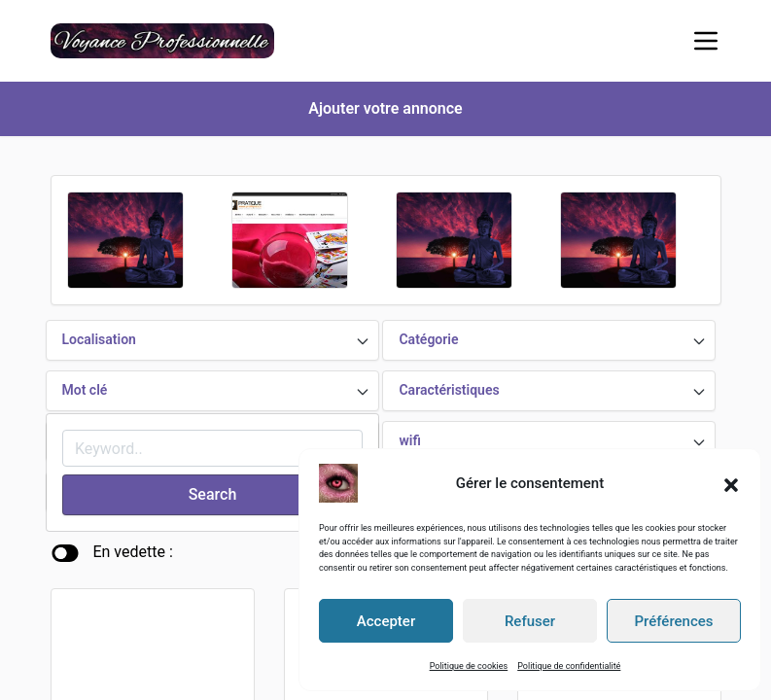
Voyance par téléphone (125, 640)
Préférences (673, 620)
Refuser (530, 620)
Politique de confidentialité (569, 665)
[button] (731, 482)
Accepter (386, 620)
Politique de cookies (469, 665)
